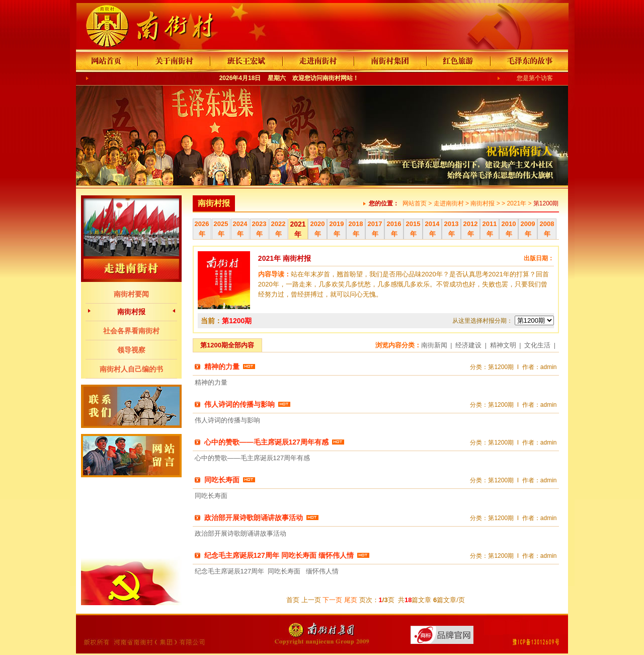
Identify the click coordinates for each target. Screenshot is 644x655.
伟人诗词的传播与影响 (239, 404)
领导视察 (131, 350)
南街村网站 (338, 78)
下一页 (332, 600)
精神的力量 (222, 367)
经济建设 (468, 345)
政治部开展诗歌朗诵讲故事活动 (254, 518)
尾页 (351, 600)
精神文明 (503, 345)
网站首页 (415, 203)
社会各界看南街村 (131, 331)
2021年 (516, 203)
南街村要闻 (131, 294)
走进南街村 (449, 203)
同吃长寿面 (222, 480)
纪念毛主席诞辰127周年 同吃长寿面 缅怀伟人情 (279, 555)
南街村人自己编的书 (131, 369)
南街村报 (131, 312)
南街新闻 (434, 345)
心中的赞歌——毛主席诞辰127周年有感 (266, 442)
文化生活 (537, 345)
